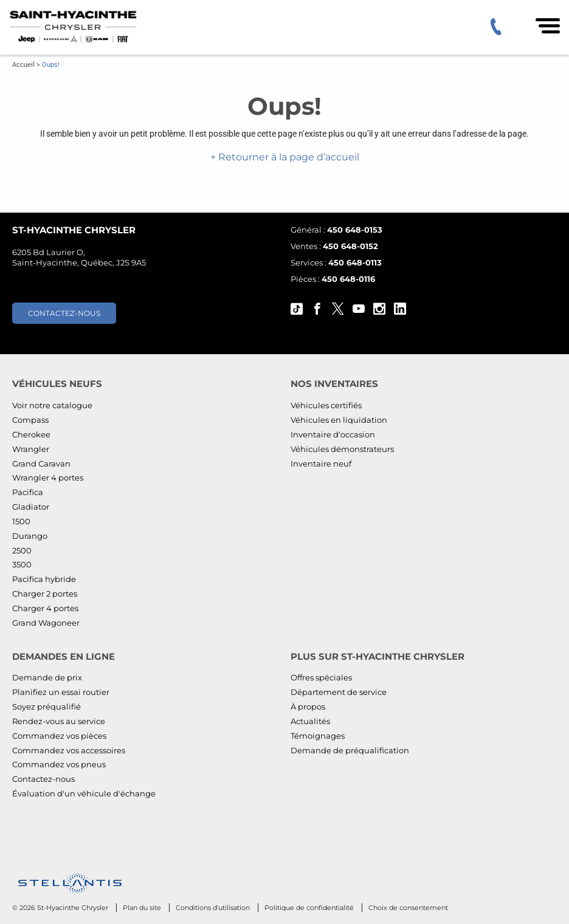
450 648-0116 (348, 279)
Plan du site (143, 908)
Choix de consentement (408, 908)
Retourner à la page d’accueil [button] (288, 157)
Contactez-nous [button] (64, 313)
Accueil (23, 65)
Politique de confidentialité (310, 908)
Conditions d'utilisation (214, 908)
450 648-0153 (355, 230)
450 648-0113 (355, 262)
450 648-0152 (350, 246)
